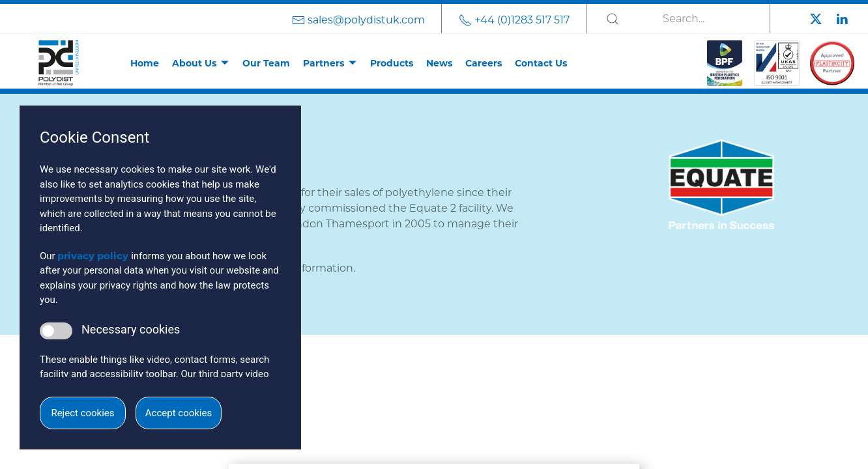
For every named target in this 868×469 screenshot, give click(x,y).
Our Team (266, 63)
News (439, 63)
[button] (434, 359)
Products (392, 63)
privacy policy (93, 256)
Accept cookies (179, 413)
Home (145, 63)
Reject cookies (82, 413)
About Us (194, 63)
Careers (484, 63)
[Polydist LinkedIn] (842, 18)
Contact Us (541, 63)
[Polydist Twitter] (816, 18)
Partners (324, 63)
